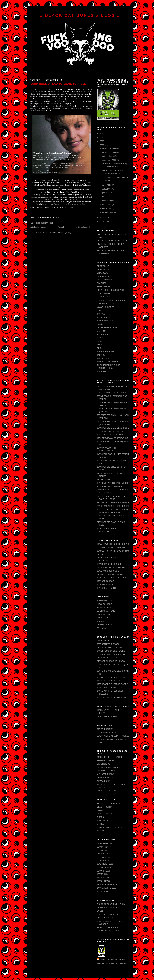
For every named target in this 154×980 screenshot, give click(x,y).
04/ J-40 (100, 554)
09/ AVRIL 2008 (104, 871)
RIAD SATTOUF (104, 614)
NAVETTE (101, 338)
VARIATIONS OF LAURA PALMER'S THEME (58, 84)
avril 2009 (107, 201)
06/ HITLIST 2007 (105, 861)
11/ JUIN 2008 (103, 878)
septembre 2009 (110, 160)
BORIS (100, 810)
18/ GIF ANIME (103, 480)
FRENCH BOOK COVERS (108, 767)
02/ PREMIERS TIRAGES (108, 644)
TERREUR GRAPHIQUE (108, 362)
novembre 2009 (109, 152)
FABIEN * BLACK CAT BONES (112, 959)
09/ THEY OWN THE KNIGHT (110, 574)
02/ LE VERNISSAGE (106, 733)
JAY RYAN (101, 314)
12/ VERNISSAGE (105, 585)
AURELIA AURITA (105, 625)
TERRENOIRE (103, 358)
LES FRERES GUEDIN (107, 328)
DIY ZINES (102, 283)
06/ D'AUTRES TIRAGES (108, 658)
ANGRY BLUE (103, 266)
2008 (102, 217)
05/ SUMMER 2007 (105, 857)
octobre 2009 (108, 156)
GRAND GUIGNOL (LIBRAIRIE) (111, 300)
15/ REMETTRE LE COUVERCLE (112, 697)
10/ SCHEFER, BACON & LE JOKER (113, 578)
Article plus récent (38, 227)
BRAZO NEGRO (104, 269)
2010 (102, 141)
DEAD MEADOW (104, 814)
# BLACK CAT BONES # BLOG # (80, 15)
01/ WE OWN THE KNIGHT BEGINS (113, 544)
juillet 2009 (107, 189)
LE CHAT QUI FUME (106, 611)
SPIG (99, 348)
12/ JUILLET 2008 (105, 881)
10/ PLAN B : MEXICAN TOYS (110, 435)
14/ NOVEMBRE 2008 (107, 888)
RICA (99, 341)
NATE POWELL (104, 334)
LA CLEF (101, 911)
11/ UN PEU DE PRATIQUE (109, 681)
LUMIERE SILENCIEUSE (108, 914)
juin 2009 (106, 193)
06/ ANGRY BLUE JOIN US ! (109, 564)
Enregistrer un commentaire (42, 223)
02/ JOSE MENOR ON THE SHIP (111, 547)
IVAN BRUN (102, 310)
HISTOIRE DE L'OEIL (106, 771)
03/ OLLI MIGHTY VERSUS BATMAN (113, 551)
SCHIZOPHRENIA (105, 918)
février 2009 (108, 208)
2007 (102, 221)
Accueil (61, 227)
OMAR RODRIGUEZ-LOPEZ (109, 827)
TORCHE (101, 831)
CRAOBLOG (102, 273)
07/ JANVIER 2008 (105, 864)
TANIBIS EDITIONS (105, 351)
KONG (100, 324)
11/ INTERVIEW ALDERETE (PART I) (113, 438)
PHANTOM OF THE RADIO (109, 778)
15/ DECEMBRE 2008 (106, 891)
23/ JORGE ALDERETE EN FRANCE (113, 503)
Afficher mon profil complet (112, 964)
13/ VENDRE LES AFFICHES (110, 688)
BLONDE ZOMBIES (106, 760)
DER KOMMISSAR (105, 280)
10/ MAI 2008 (103, 874)
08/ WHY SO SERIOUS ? (108, 571)
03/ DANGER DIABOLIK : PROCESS (113, 736)
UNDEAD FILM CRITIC (107, 791)
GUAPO (100, 817)
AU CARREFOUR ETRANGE (110, 757)
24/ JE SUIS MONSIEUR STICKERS (113, 506)
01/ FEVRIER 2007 (105, 844)
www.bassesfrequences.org (55, 204)
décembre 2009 (109, 148)
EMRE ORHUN (104, 287)
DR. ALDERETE (104, 618)
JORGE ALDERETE (106, 321)
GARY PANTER (104, 293)
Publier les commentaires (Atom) (57, 232)
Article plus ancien (84, 227)
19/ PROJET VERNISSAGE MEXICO (113, 483)
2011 (102, 137)
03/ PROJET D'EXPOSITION (109, 647)
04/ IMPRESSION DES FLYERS (111, 651)
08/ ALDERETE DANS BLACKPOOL (113, 428)
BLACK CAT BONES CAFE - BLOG (112, 241)
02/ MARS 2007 (104, 847)
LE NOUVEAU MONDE (107, 908)
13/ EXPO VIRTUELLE (107, 588)
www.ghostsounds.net (78, 204)
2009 (102, 145)
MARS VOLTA (103, 821)
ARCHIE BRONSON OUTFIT (110, 803)
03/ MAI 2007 (103, 850)
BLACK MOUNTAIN (105, 807)
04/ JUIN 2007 (103, 854)
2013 (102, 133)
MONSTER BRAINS (106, 774)
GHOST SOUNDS (38, 111)
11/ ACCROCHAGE (105, 581)
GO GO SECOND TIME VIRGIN (111, 904)
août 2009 (107, 185)
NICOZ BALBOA (104, 608)
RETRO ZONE (103, 781)
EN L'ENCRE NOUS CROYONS (111, 290)
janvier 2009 (108, 212)
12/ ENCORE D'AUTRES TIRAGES (112, 684)
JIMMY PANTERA (105, 601)
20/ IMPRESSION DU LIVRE (109, 486)
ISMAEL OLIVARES (105, 307)
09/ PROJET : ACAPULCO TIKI (111, 431)
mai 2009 (107, 197)
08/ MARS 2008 (104, 867)
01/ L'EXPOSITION (105, 729)
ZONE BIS (101, 372)
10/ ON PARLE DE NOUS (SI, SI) (111, 677)
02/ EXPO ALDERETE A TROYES (112, 393)
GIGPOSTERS (103, 297)
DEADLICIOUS (103, 276)
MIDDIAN (101, 824)
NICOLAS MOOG (105, 604)
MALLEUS (101, 331)
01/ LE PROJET (104, 641)
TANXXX (101, 355)
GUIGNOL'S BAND (105, 304)
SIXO (99, 345)
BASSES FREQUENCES (73, 108)
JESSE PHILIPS (104, 317)
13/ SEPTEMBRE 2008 (107, 885)
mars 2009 (107, 205)
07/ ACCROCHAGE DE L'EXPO (111, 661)
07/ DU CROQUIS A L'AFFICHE (111, 567)
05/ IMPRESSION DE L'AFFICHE (111, 654)
